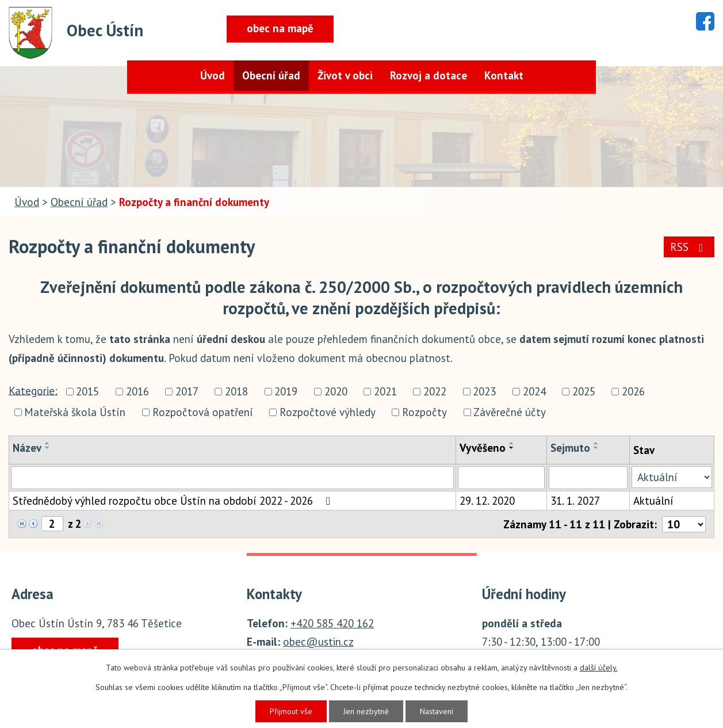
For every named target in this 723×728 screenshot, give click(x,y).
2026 (633, 392)
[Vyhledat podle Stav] (672, 477)
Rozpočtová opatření (203, 412)
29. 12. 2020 (487, 501)
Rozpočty (424, 412)
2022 (435, 392)
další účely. (599, 668)
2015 (87, 392)
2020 (336, 392)
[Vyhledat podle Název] (232, 478)
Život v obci (345, 75)
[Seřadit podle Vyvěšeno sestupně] (512, 448)
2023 (484, 392)
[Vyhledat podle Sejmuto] (588, 478)
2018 (236, 392)
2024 (534, 392)
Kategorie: (33, 390)
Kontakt (504, 75)
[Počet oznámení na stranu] (684, 524)
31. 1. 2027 (575, 501)
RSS (689, 247)
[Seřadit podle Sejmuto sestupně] (596, 448)
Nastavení (437, 711)
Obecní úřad (271, 75)
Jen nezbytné (366, 711)
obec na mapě (280, 28)
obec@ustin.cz (318, 642)
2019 (286, 392)
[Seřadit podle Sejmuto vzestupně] (596, 443)
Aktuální (653, 501)
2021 (385, 392)
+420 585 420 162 (332, 623)
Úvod (213, 75)
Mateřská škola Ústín (75, 412)
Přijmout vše (291, 711)
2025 (584, 392)
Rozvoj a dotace (429, 75)
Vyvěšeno (483, 448)
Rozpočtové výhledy (328, 412)
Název (27, 448)
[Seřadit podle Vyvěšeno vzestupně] (512, 443)
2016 (137, 392)
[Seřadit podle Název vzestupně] (48, 443)
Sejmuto (570, 448)
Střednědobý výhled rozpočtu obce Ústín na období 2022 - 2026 (174, 501)
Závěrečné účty (510, 412)
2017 (187, 392)
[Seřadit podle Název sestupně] (48, 448)
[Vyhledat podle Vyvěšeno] (502, 478)
